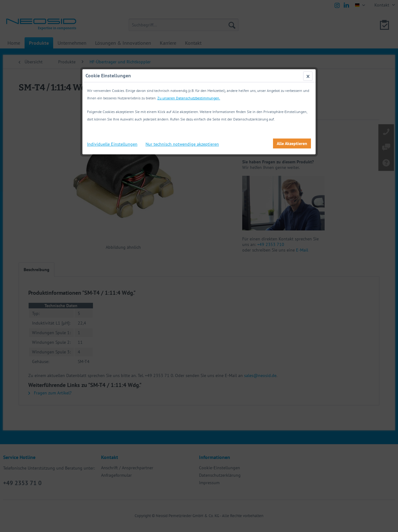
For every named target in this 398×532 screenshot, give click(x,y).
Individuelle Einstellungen (112, 144)
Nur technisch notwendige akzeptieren (182, 144)
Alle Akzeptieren (292, 143)
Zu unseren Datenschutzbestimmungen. (189, 98)
